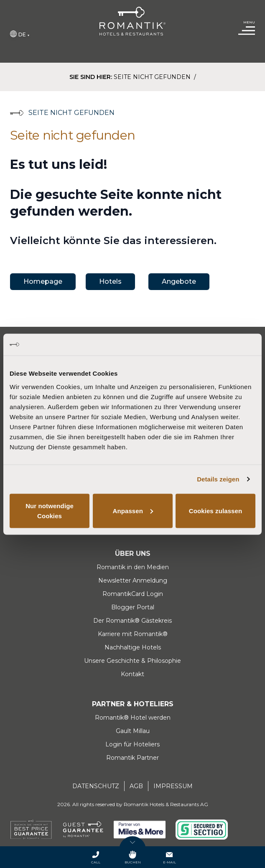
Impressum (173, 786)
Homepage (43, 281)
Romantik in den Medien (133, 567)
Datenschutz (96, 786)
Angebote (179, 281)
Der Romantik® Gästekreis (132, 621)
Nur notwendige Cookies (50, 510)
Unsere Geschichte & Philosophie (132, 661)
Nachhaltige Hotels (133, 647)
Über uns (133, 554)
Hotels (110, 281)
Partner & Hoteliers (133, 704)
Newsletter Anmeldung (133, 580)
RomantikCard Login (133, 594)
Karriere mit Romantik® (133, 634)
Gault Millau (133, 731)
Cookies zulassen (215, 510)
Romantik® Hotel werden (133, 718)
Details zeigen (218, 479)
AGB (136, 786)
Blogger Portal (133, 607)
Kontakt (132, 674)
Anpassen (133, 510)
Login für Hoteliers (132, 744)
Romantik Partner (132, 758)
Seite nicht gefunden (153, 77)
